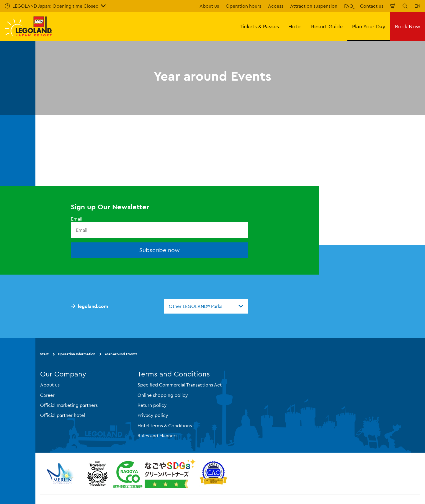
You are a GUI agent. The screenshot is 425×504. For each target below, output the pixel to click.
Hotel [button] (295, 26)
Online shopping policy (163, 395)
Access (276, 6)
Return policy (152, 405)
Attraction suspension (314, 6)
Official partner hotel (63, 415)
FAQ (349, 6)
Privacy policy (153, 415)
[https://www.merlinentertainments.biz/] (61, 474)
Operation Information (77, 354)
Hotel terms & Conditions (165, 425)
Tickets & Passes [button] (259, 26)
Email (77, 219)
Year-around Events (121, 354)
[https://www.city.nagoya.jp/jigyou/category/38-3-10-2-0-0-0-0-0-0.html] (154, 474)
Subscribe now (160, 250)
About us (209, 6)
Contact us (372, 6)
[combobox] (206, 306)
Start (44, 354)
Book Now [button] (408, 26)
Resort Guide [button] (327, 26)
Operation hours (243, 6)
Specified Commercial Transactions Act (180, 385)
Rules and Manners (157, 436)
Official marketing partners (69, 405)
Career (47, 395)
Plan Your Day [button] (369, 26)
